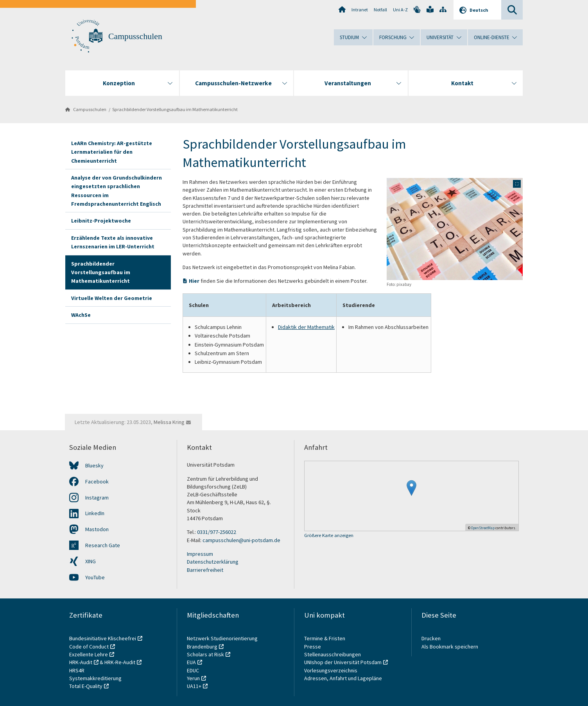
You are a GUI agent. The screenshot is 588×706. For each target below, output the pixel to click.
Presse (313, 647)
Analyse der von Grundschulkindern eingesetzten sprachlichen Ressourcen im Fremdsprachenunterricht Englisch (117, 191)
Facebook (97, 481)
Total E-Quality (86, 686)
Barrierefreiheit (205, 570)
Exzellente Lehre (89, 654)
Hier (194, 281)
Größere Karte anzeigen (329, 536)
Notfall (380, 10)
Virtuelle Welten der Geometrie (112, 298)
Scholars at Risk (205, 654)
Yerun (193, 678)
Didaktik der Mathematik (306, 327)
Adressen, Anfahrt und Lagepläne (343, 678)
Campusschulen (135, 36)
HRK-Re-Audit (120, 662)
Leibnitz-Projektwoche (101, 221)
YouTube (95, 577)
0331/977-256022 (217, 532)
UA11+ (194, 686)
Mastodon (97, 529)
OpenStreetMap (483, 528)
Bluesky (94, 465)
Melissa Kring (169, 422)
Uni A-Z (400, 10)
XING (91, 561)
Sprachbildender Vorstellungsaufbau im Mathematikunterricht (175, 109)
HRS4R (77, 670)
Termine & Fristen (325, 638)
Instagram (97, 498)
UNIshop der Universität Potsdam (343, 662)
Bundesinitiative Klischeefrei (103, 638)
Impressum (200, 554)
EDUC (193, 670)
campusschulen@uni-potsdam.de (241, 540)
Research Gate (103, 545)
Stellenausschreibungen (333, 654)
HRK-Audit (81, 662)
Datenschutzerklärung (213, 562)
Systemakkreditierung (95, 678)
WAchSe (81, 315)
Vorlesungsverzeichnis (331, 670)
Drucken (431, 638)
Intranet (360, 10)
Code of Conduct (89, 647)
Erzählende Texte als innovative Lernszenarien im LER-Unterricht (113, 242)
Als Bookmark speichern (450, 647)
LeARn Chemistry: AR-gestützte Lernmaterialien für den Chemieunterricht (112, 152)
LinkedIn (95, 513)
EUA (191, 662)
